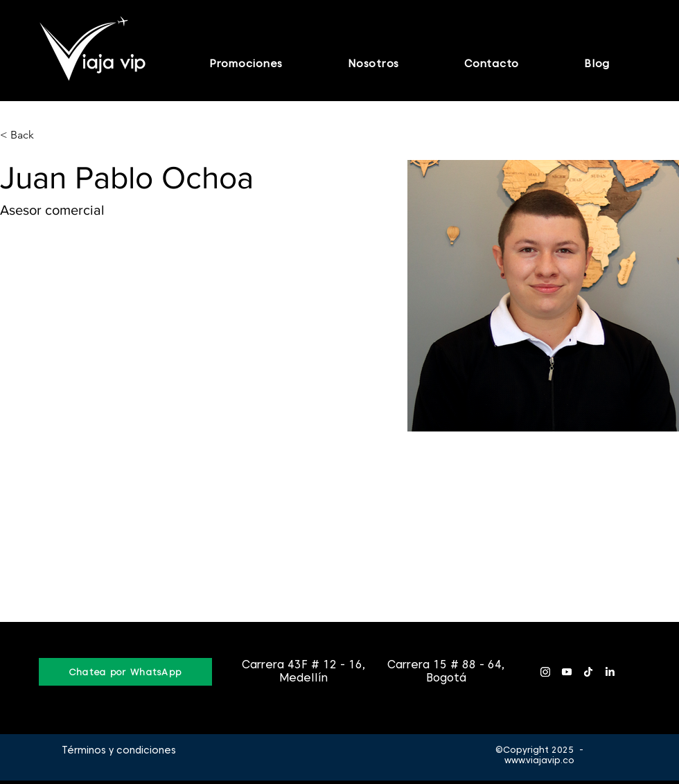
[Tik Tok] (588, 672)
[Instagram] (545, 672)
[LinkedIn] (610, 672)
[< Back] (27, 135)
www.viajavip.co (539, 760)
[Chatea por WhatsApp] (125, 672)
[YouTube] (567, 672)
